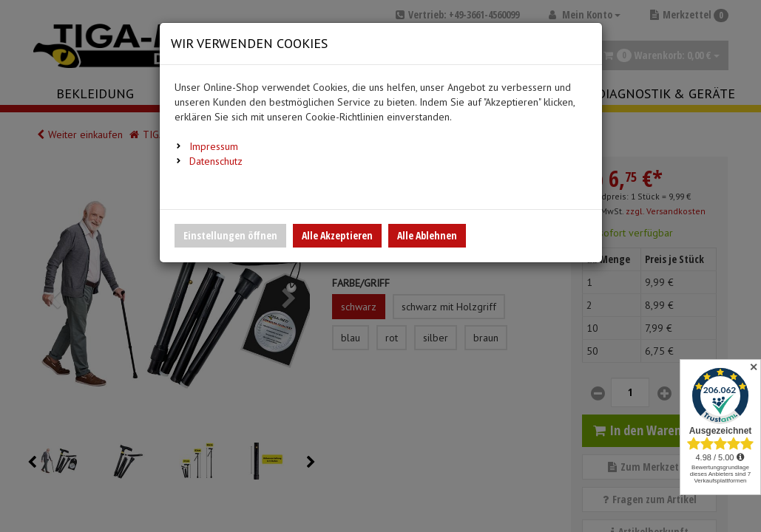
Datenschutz (216, 161)
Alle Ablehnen (427, 235)
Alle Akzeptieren (337, 235)
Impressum (214, 146)
